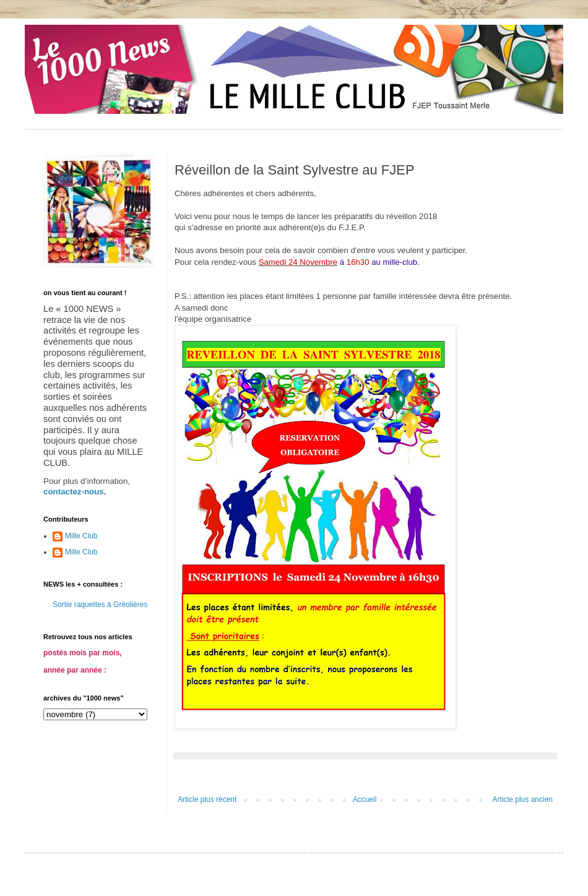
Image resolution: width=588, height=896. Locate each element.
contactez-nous (74, 492)
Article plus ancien (523, 799)
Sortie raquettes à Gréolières (100, 605)
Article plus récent (207, 799)
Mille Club (81, 536)
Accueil (365, 799)
